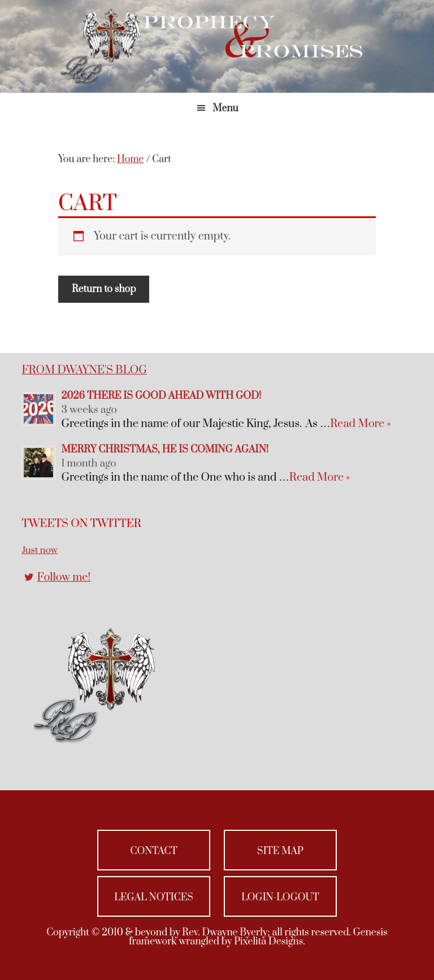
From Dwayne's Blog (84, 370)
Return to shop (104, 289)
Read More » (360, 424)
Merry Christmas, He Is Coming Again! (165, 450)
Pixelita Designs (268, 942)
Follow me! (64, 578)
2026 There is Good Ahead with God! (161, 396)
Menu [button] (225, 108)
